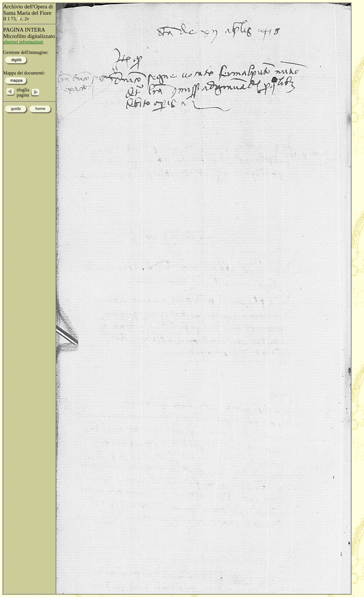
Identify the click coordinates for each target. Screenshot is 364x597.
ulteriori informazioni (23, 42)
